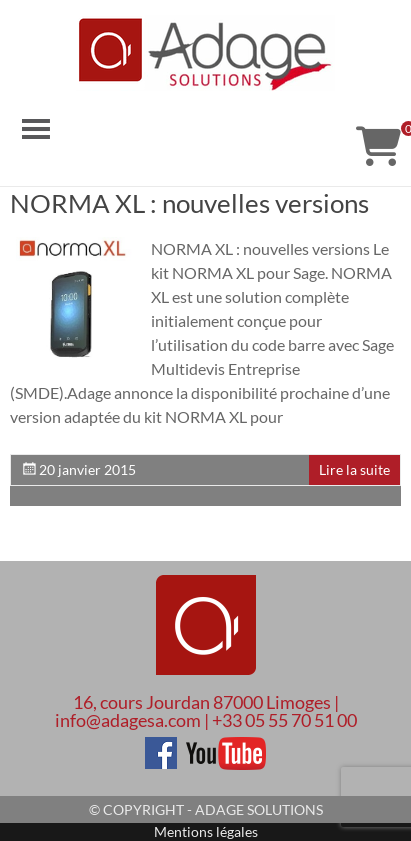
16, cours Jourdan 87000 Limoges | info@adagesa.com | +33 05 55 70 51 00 (206, 711)
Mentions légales (206, 831)
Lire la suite (354, 469)
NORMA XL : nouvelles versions (189, 203)
